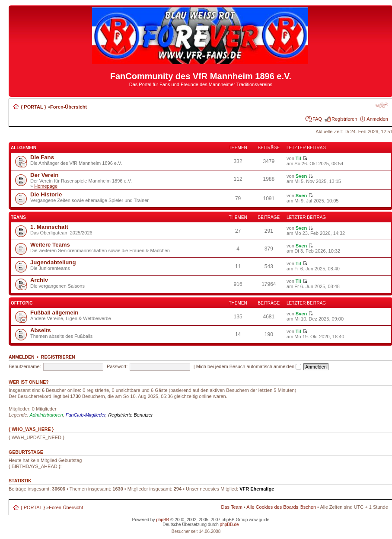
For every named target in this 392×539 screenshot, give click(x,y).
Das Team (232, 507)
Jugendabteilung (53, 262)
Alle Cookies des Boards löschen (281, 507)
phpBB (163, 520)
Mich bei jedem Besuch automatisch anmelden (249, 366)
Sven (301, 176)
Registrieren (344, 119)
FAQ (317, 119)
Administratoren (46, 415)
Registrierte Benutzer (130, 415)
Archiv (39, 280)
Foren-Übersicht (69, 107)
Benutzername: (25, 366)
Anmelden (377, 119)
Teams (18, 217)
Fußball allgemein (54, 313)
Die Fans (42, 157)
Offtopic (22, 303)
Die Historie (46, 194)
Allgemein (24, 148)
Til (298, 158)
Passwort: (117, 366)
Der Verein (44, 175)
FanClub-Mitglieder (86, 415)
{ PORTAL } (33, 107)
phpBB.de (229, 525)
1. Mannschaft (49, 227)
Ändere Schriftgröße (382, 105)
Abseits (41, 330)
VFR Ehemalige (257, 489)
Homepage (46, 186)
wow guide (259, 520)
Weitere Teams (50, 245)
